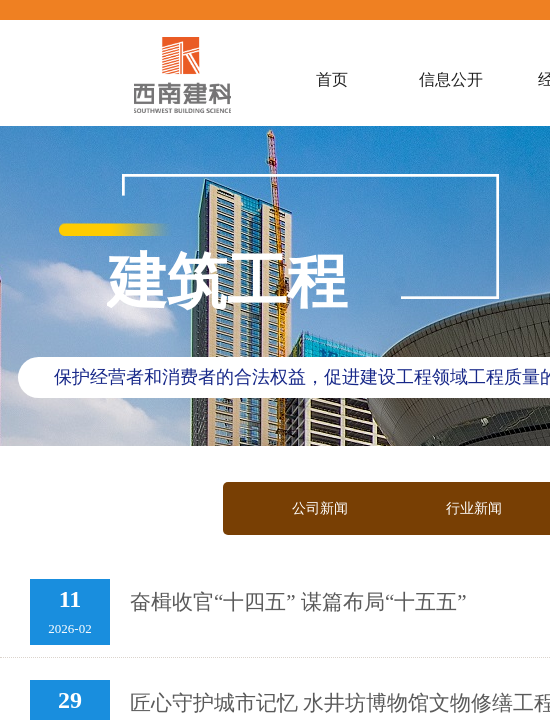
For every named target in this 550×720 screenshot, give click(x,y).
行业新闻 (474, 508)
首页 (332, 79)
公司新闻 (320, 508)
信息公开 (451, 79)
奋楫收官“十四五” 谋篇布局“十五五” (298, 602)
